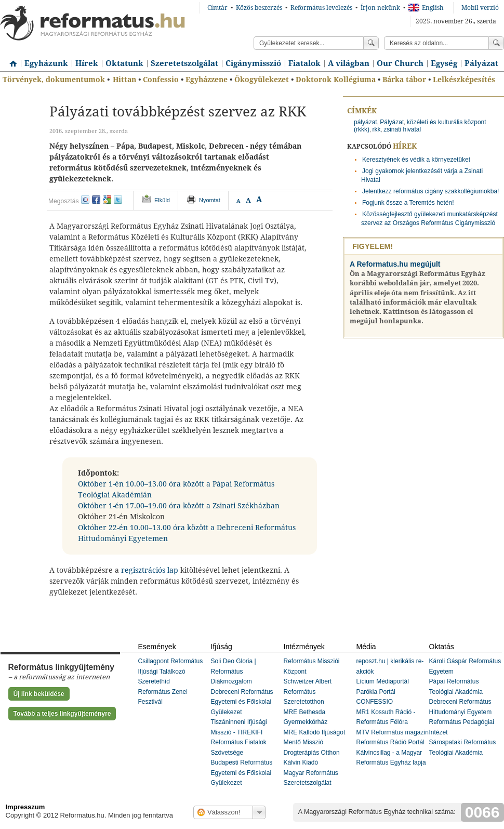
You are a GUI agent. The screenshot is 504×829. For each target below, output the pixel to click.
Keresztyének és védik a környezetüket (416, 160)
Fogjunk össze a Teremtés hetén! (408, 203)
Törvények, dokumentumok (54, 80)
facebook (96, 200)
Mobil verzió (480, 8)
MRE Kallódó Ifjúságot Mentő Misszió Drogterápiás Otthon (315, 742)
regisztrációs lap (151, 570)
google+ (107, 200)
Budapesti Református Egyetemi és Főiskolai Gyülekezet (242, 773)
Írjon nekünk (380, 8)
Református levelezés (321, 8)
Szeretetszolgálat (184, 63)
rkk (377, 129)
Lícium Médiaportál (383, 681)
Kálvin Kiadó (301, 762)
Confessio (161, 80)
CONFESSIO (375, 702)
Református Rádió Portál (390, 742)
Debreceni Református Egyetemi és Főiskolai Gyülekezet (242, 702)
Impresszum (25, 807)
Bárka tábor (404, 80)
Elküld (162, 200)
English (426, 8)
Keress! (496, 43)
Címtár (217, 8)
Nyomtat (210, 200)
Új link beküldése (39, 694)
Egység (444, 63)
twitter (118, 200)
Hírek (87, 63)
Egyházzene (207, 80)
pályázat (366, 122)
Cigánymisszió (253, 63)
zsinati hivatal (402, 129)
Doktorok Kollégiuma (336, 80)
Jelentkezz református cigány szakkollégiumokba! (430, 191)
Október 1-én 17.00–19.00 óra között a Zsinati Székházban (179, 506)
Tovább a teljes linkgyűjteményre (62, 714)
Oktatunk (124, 63)
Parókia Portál (376, 692)
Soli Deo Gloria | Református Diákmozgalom (234, 671)
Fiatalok (304, 63)
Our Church (400, 63)
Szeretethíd (154, 681)
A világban (349, 63)
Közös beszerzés (259, 8)
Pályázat (481, 63)
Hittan (124, 80)
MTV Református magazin (393, 732)
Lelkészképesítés (464, 80)
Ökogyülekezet (262, 80)
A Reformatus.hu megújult (395, 264)
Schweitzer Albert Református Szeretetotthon (308, 692)
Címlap (10, 60)
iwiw (85, 200)
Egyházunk (46, 63)
